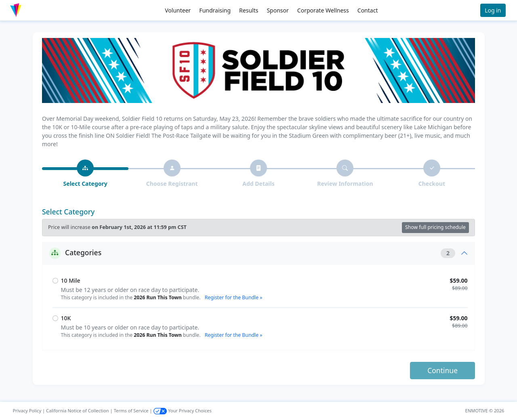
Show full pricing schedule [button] (435, 227)
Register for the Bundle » (234, 297)
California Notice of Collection (78, 411)
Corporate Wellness (323, 10)
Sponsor (277, 10)
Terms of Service (131, 411)
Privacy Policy (27, 411)
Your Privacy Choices (183, 411)
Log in (493, 10)
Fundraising (215, 10)
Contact (368, 10)
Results (249, 10)
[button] (33, 10)
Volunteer (178, 10)
